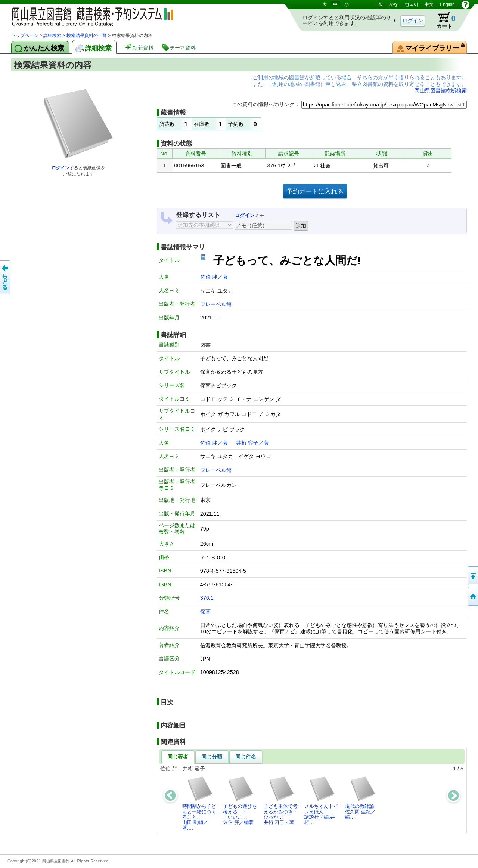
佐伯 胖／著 (214, 277)
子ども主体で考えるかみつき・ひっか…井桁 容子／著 (281, 800)
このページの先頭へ (472, 576)
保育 (205, 612)
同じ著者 (178, 757)
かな (394, 4)
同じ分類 (212, 757)
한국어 (412, 4)
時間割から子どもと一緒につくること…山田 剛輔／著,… (199, 803)
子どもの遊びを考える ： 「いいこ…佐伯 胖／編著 (240, 800)
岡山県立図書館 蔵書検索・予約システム (90, 16)
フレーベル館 (216, 304)
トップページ (25, 35)
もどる (6, 277)
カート (443, 20)
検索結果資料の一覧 (87, 35)
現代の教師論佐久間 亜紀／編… (361, 798)
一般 (378, 4)
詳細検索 (52, 35)
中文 (429, 4)
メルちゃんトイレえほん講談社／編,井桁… (321, 800)
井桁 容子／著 (252, 443)
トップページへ (472, 596)
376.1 (207, 598)
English (447, 4)
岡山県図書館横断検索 (441, 90)
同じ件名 (246, 757)
